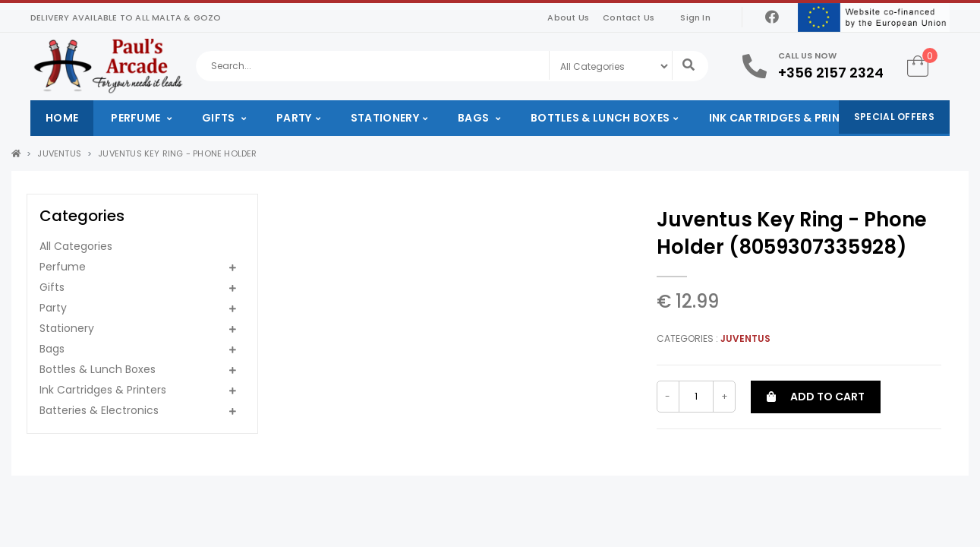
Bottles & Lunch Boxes (600, 118)
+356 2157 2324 (831, 73)
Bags (475, 118)
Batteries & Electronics (99, 410)
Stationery (385, 118)
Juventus (59, 153)
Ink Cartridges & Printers (788, 118)
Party (294, 118)
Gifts (220, 118)
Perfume (137, 118)
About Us (568, 17)
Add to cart (816, 397)
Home (62, 118)
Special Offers (894, 117)
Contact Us (629, 17)
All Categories (76, 246)
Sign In (695, 17)
